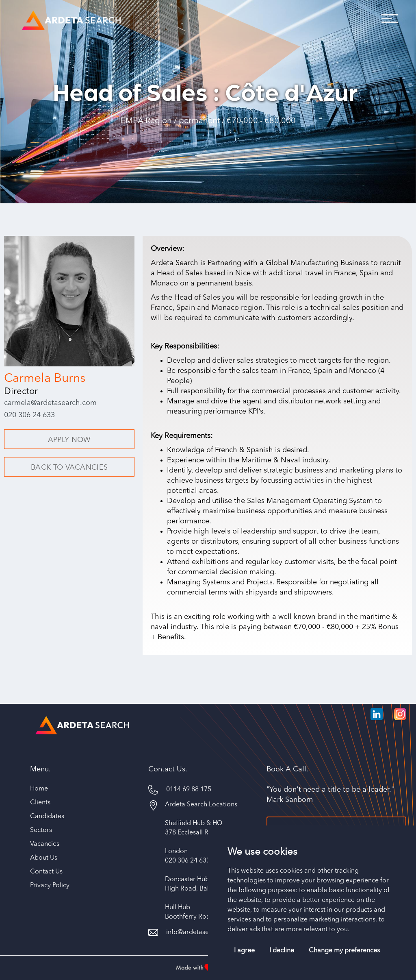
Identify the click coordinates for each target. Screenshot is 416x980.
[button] (388, 16)
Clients (40, 804)
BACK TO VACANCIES (69, 468)
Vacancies (45, 846)
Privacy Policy (50, 887)
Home (39, 791)
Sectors (41, 832)
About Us (44, 860)
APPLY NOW (69, 440)
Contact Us (46, 873)
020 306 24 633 (29, 415)
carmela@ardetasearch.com (50, 403)
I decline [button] (282, 951)
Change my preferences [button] (344, 951)
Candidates (47, 818)
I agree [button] (244, 951)
